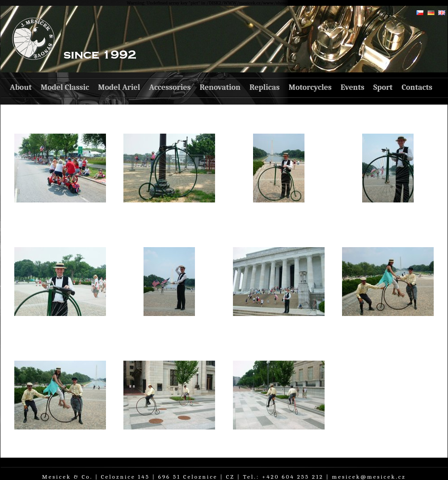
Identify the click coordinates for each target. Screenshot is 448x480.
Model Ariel (119, 87)
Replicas (264, 87)
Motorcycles (310, 87)
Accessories (170, 87)
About (21, 87)
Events (353, 87)
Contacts (417, 87)
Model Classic (65, 87)
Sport (383, 87)
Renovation (220, 87)
